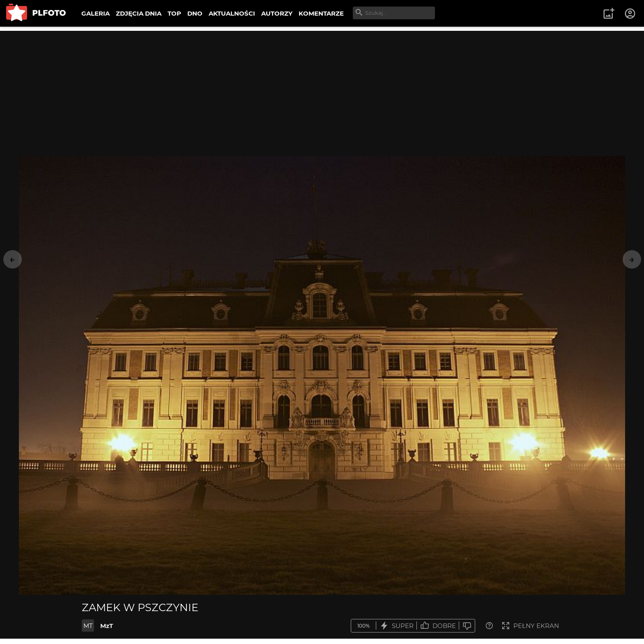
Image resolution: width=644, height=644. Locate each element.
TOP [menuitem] (174, 13)
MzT (107, 626)
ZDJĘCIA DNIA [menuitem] (139, 13)
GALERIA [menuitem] (95, 13)
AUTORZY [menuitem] (277, 13)
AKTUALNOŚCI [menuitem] (232, 13)
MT (88, 626)
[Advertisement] (322, 88)
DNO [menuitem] (195, 13)
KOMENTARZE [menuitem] (321, 13)
